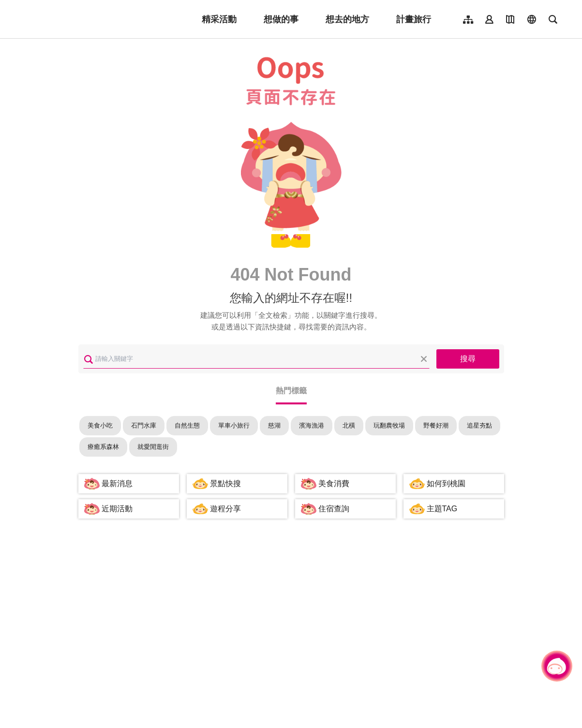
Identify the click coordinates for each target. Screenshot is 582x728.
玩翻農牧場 (389, 425)
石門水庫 (144, 425)
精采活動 (219, 19)
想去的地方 (347, 19)
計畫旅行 (414, 19)
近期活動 (117, 509)
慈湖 (274, 425)
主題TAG (442, 509)
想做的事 (281, 19)
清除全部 (424, 359)
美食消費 (334, 483)
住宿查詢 (334, 509)
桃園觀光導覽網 (83, 19)
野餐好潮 (436, 425)
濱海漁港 (312, 425)
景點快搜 (225, 483)
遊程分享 (225, 509)
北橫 (349, 425)
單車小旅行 (234, 425)
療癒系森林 (103, 447)
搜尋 (468, 359)
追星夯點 (479, 425)
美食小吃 (100, 425)
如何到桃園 (446, 483)
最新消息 (117, 483)
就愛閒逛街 (153, 447)
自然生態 (187, 425)
